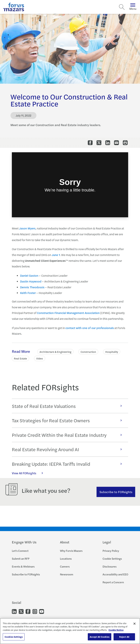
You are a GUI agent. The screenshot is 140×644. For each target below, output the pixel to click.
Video (40, 358)
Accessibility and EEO (115, 574)
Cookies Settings (14, 637)
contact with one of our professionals (90, 328)
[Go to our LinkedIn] (14, 611)
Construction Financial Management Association (68, 313)
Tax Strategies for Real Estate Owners (69, 420)
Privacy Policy (111, 551)
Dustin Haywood (31, 281)
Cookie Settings (112, 559)
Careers (65, 566)
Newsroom (67, 574)
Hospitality (112, 352)
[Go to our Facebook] (28, 611)
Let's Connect (20, 551)
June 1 (56, 255)
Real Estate (20, 358)
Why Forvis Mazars (71, 551)
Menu (133, 7)
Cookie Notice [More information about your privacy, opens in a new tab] (116, 630)
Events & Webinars (23, 566)
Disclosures (110, 566)
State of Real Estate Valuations (69, 406)
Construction (88, 352)
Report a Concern (113, 582)
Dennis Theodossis (32, 287)
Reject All (124, 637)
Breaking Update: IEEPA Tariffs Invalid (69, 464)
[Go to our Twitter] (21, 611)
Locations (66, 559)
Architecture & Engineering (55, 352)
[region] (70, 631)
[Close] (135, 624)
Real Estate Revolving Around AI (69, 449)
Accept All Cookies (100, 637)
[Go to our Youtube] (42, 611)
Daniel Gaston (29, 275)
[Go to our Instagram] (35, 611)
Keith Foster (28, 293)
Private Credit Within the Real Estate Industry (69, 435)
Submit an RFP (21, 559)
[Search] (122, 7)
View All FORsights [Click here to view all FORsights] (29, 473)
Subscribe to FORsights (116, 492)
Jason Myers (27, 228)
